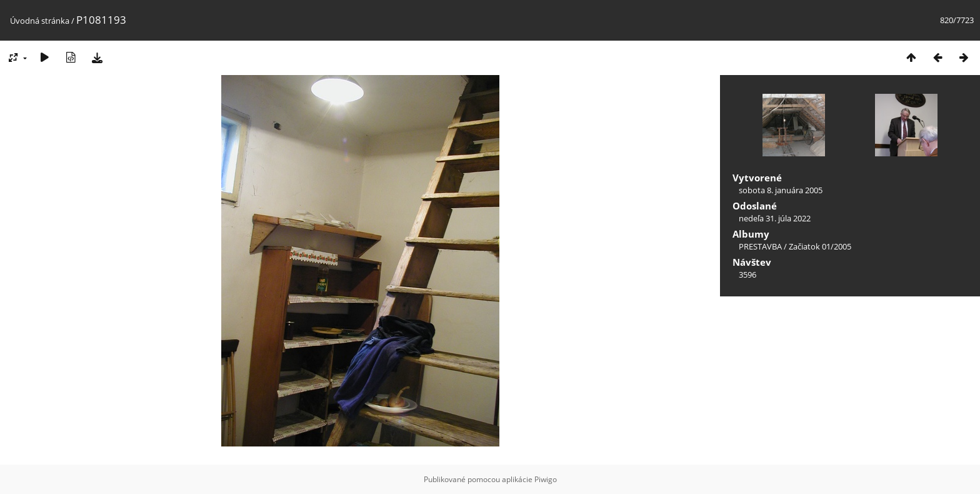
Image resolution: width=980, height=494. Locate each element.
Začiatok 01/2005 (820, 246)
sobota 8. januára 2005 (781, 190)
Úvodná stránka (40, 21)
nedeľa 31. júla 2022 (775, 218)
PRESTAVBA (761, 246)
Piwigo (546, 479)
